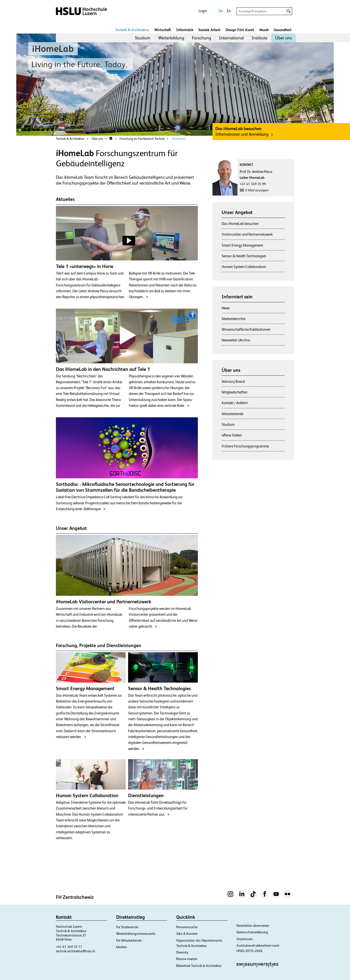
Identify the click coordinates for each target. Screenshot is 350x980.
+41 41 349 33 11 (69, 947)
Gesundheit (283, 30)
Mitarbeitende (232, 414)
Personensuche (187, 927)
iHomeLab (178, 139)
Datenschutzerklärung (252, 932)
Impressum (245, 939)
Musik (264, 30)
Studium (143, 38)
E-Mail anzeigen (257, 190)
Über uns (284, 38)
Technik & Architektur (132, 30)
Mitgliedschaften (235, 392)
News (226, 308)
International (231, 38)
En (229, 11)
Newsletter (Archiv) (236, 340)
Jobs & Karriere (187, 934)
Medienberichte (234, 319)
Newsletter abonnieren (253, 926)
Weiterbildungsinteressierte (136, 934)
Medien (122, 947)
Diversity (182, 952)
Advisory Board (233, 381)
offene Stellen (232, 435)
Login (203, 11)
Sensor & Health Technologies (244, 256)
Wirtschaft (163, 30)
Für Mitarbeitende (129, 940)
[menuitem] (143, 38)
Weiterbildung (171, 38)
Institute (259, 38)
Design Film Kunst (240, 30)
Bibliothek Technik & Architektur (199, 966)
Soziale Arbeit (209, 30)
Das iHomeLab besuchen (240, 224)
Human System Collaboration (244, 267)
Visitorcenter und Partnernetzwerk (247, 234)
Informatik (185, 30)
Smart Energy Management (242, 245)
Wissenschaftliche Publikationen (246, 329)
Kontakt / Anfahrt (235, 403)
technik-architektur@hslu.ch (76, 951)
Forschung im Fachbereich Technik (142, 139)
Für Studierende (127, 927)
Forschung (202, 38)
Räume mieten (187, 959)
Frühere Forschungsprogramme (245, 446)
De (221, 11)
